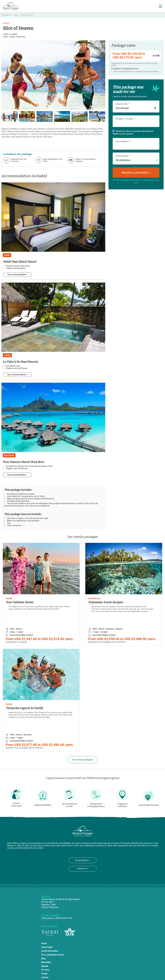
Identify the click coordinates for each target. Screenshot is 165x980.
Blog (43, 959)
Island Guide (47, 947)
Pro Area (45, 970)
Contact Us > (82, 869)
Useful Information (50, 951)
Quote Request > (82, 860)
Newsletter (46, 962)
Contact (45, 977)
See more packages (83, 760)
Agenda (45, 966)
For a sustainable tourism (53, 955)
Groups (45, 974)
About (44, 943)
